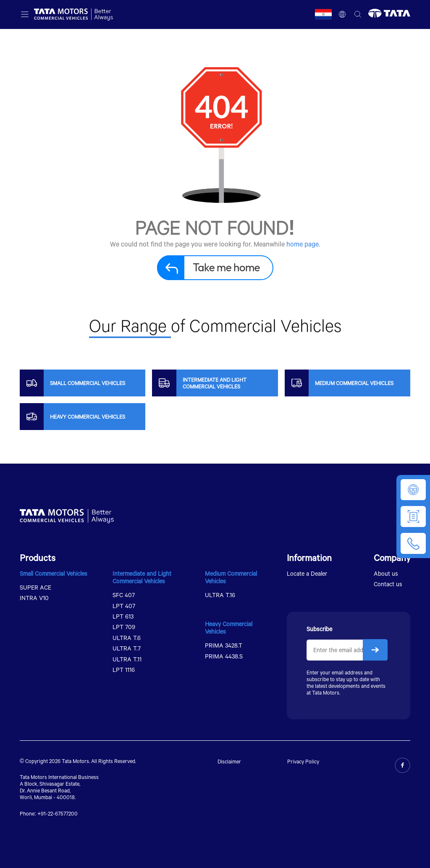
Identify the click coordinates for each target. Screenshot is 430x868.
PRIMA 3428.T (224, 645)
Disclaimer (229, 761)
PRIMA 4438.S (224, 656)
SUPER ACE (35, 587)
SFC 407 (124, 595)
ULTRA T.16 (220, 595)
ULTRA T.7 (127, 648)
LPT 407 (124, 606)
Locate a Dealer (307, 573)
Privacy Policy (303, 761)
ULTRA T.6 (127, 638)
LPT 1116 (124, 670)
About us (386, 573)
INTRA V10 (34, 598)
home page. (303, 244)
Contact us (388, 584)
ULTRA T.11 (127, 659)
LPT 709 (124, 627)
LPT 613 (123, 616)
